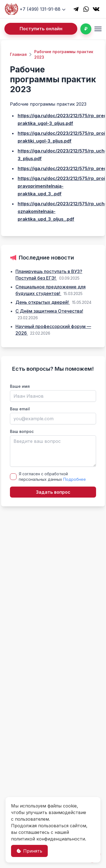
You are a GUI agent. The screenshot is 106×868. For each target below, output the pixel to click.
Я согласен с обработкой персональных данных (52, 477)
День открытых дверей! (43, 302)
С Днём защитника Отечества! (49, 311)
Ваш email (20, 409)
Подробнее (75, 479)
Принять (29, 851)
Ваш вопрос (22, 431)
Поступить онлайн (41, 29)
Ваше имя (20, 386)
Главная (18, 54)
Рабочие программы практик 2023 (64, 54)
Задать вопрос (53, 492)
